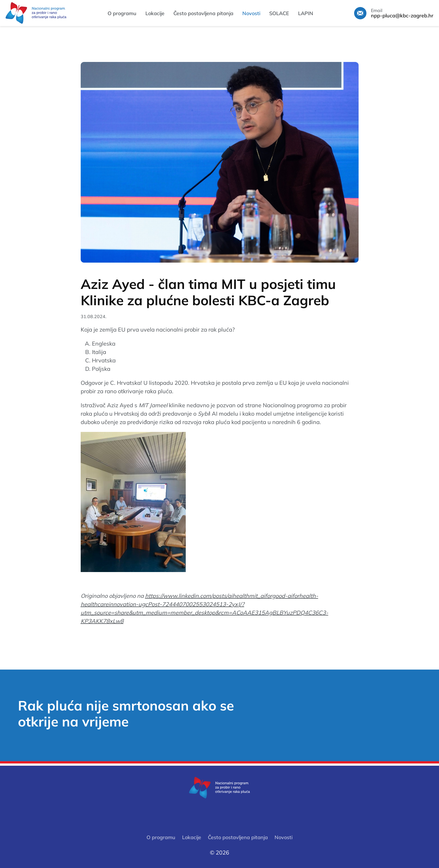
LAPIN (306, 13)
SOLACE (279, 13)
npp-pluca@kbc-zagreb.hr (402, 16)
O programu (122, 13)
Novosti (251, 13)
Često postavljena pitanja (203, 13)
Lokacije (155, 13)
